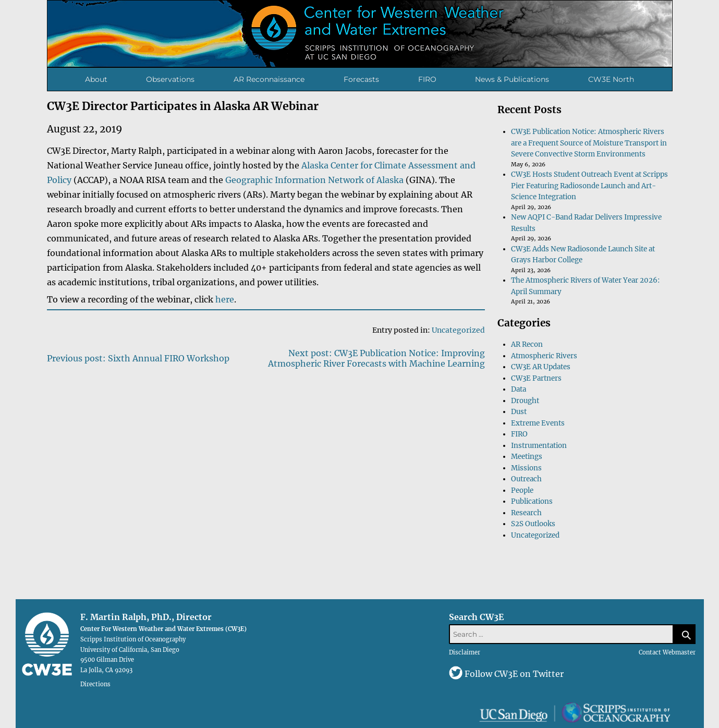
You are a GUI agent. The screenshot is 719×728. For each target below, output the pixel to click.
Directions (95, 684)
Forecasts (361, 79)
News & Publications (512, 79)
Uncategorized (458, 330)
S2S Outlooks (533, 524)
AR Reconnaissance (269, 79)
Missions (526, 468)
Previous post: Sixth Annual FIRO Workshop (138, 358)
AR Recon (527, 344)
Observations (170, 79)
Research (526, 513)
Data (519, 389)
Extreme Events (538, 423)
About (96, 79)
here (225, 299)
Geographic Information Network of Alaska (314, 180)
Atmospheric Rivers (544, 356)
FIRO (427, 79)
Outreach (526, 479)
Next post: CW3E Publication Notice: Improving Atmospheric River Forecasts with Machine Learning (376, 358)
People (522, 490)
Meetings (527, 457)
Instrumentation (539, 446)
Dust (519, 412)
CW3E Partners (536, 378)
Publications (532, 501)
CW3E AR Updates (541, 367)
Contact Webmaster (667, 652)
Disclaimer (465, 652)
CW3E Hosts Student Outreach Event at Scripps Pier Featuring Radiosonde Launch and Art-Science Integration (589, 186)
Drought (525, 401)
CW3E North (611, 79)
